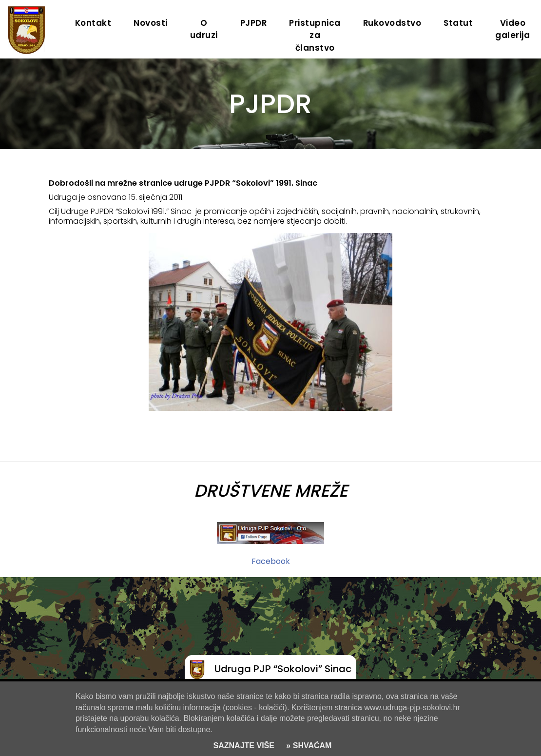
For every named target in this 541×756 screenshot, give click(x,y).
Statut (458, 23)
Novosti (151, 23)
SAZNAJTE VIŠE (244, 746)
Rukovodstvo (392, 23)
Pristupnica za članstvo (315, 35)
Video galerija (512, 29)
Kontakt (93, 23)
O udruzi (204, 29)
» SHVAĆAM (308, 746)
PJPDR (254, 23)
